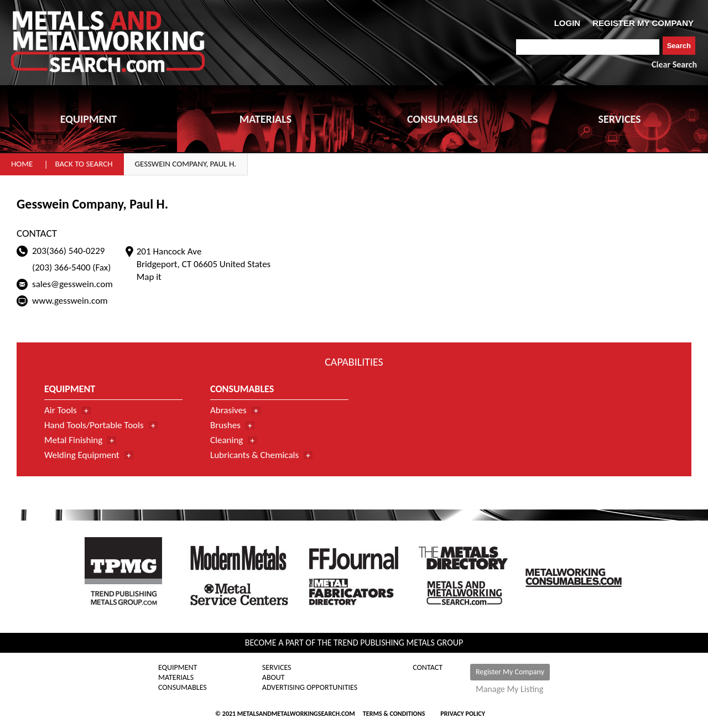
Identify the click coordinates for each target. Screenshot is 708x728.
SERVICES (620, 119)
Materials (176, 678)
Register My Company (510, 672)
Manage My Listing (509, 689)
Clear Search (674, 64)
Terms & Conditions (394, 714)
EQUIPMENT (88, 119)
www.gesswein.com (70, 301)
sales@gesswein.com (72, 284)
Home (22, 164)
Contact (428, 668)
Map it (149, 277)
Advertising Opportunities (310, 688)
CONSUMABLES (442, 119)
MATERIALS (265, 119)
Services (277, 668)
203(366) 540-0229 (68, 251)
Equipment (178, 668)
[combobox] (588, 47)
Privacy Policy (463, 714)
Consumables (183, 688)
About (274, 678)
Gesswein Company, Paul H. (186, 164)
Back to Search (84, 164)
